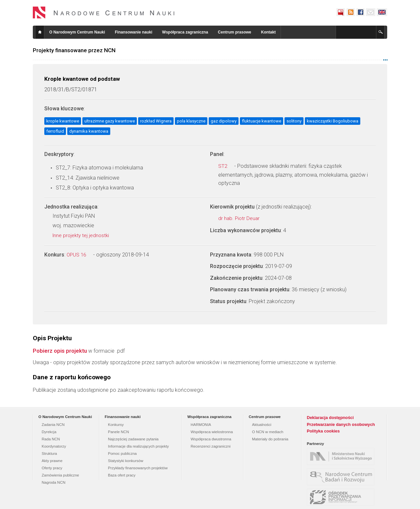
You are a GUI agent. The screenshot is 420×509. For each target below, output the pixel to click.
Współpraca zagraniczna (185, 32)
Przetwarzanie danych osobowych (341, 424)
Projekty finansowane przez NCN (74, 50)
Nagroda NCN (53, 482)
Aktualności (262, 425)
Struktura (49, 454)
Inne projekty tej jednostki (84, 235)
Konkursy (116, 425)
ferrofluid (55, 131)
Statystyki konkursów (126, 461)
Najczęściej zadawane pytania (133, 439)
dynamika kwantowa (89, 131)
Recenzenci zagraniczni (211, 446)
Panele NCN (118, 432)
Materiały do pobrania (270, 439)
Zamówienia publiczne (60, 475)
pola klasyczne (191, 121)
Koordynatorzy (54, 446)
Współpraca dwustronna (211, 439)
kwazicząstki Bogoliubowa (333, 121)
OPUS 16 (80, 255)
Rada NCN (51, 439)
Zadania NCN (53, 425)
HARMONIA (201, 425)
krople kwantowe (63, 121)
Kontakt (268, 32)
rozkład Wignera (156, 121)
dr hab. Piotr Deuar (242, 218)
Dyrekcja (49, 432)
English (382, 12)
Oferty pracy (52, 468)
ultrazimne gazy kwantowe (110, 121)
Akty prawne (52, 461)
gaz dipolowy (224, 121)
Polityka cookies (323, 431)
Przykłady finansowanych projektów (138, 468)
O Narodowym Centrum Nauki (77, 32)
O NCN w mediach (268, 432)
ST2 (226, 166)
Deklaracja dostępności (330, 418)
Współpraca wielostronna (212, 432)
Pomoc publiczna (122, 454)
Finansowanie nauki (134, 32)
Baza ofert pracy (122, 475)
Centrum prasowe (234, 32)
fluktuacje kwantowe (262, 121)
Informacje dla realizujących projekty (138, 446)
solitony (294, 121)
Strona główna (40, 32)
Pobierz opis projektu (60, 351)
